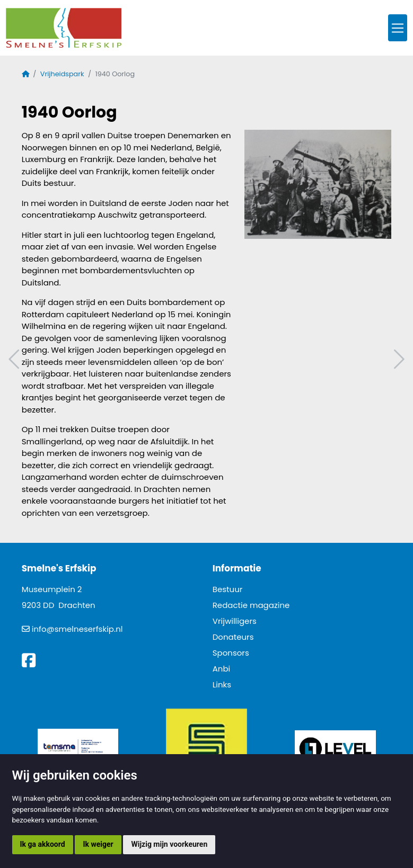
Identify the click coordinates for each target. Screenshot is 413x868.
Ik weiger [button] (98, 844)
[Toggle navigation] (398, 28)
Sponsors (231, 653)
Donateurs (233, 637)
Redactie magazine (251, 605)
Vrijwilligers (235, 621)
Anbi (222, 669)
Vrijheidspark (62, 74)
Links (222, 684)
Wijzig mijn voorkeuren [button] (169, 844)
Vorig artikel (15, 359)
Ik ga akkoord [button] (43, 844)
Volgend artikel (398, 359)
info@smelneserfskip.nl (77, 629)
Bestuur (228, 589)
